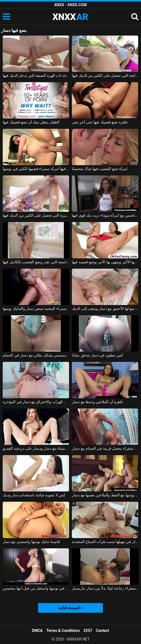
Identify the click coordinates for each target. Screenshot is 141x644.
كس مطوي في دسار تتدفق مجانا (98, 355)
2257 (88, 631)
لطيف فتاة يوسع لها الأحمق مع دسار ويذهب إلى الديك (105, 309)
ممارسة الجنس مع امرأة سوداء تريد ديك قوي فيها (105, 215)
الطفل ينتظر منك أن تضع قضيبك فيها (31, 122)
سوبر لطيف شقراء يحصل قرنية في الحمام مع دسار (105, 448)
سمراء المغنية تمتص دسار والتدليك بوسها (35, 309)
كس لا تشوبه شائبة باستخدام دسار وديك (34, 495)
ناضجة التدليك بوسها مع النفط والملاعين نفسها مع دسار (105, 495)
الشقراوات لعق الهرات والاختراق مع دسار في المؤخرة (36, 402)
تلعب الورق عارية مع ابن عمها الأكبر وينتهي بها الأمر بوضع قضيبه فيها (105, 262)
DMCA (37, 631)
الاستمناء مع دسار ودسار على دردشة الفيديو (36, 448)
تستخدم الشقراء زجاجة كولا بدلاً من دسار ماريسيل (105, 588)
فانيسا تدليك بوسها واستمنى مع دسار (31, 542)
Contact (103, 631)
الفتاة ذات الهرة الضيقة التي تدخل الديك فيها (36, 75)
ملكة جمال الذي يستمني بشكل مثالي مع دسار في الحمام (36, 355)
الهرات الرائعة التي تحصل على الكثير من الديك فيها (105, 75)
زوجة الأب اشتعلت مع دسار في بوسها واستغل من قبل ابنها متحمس (36, 588)
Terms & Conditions (63, 631)
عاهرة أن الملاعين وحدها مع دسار (98, 402)
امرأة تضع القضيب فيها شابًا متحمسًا (100, 169)
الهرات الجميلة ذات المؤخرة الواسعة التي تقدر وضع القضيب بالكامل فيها (36, 262)
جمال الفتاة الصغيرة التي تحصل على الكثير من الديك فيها (36, 215)
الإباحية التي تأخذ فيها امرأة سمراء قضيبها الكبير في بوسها (36, 169)
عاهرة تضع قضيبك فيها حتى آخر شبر (100, 122)
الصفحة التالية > (70, 608)
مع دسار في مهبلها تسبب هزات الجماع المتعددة (105, 542)
